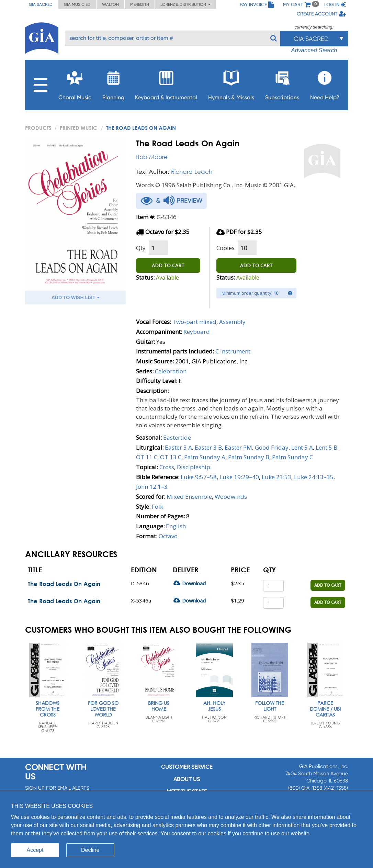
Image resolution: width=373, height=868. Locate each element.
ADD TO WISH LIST (76, 297)
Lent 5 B (326, 447)
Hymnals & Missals (231, 83)
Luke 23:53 (276, 477)
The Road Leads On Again (64, 584)
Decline (90, 850)
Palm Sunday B (249, 457)
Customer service (187, 767)
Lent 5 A (302, 447)
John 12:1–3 (152, 487)
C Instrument (233, 351)
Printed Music (78, 128)
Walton (110, 4)
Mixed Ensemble (189, 497)
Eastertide (177, 437)
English (176, 526)
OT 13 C (171, 457)
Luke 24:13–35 (314, 477)
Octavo (168, 536)
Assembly (232, 322)
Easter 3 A (178, 447)
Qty (141, 248)
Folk (157, 506)
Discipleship (194, 467)
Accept (35, 850)
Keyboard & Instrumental (166, 83)
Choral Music (75, 83)
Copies (225, 248)
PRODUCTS (38, 128)
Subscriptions (282, 83)
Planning (113, 83)
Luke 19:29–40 (239, 477)
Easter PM (238, 447)
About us (187, 779)
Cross (167, 467)
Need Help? (325, 83)
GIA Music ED (77, 4)
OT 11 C (147, 457)
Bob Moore (152, 157)
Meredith (140, 4)
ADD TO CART (168, 265)
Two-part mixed (194, 322)
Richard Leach (192, 172)
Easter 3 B (208, 447)
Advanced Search (314, 50)
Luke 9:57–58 (199, 477)
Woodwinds (231, 497)
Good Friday (272, 447)
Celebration (171, 371)
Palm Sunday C (292, 457)
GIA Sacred (41, 4)
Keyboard (197, 332)
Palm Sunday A (205, 457)
